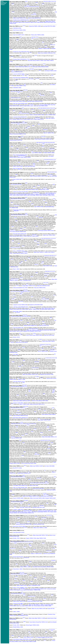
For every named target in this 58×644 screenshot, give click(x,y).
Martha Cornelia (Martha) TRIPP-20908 (40, 401)
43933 (53, 172)
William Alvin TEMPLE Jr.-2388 (33, 330)
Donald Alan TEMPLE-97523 (31, 22)
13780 (12, 408)
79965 (17, 40)
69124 (17, 98)
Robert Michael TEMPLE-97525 (43, 22)
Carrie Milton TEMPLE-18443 (49, 195)
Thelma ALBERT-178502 (21, 86)
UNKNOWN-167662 (17, 28)
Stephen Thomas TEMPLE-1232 (30, 326)
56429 (47, 160)
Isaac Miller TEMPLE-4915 (25, 507)
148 (45, 256)
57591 (34, 329)
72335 (17, 91)
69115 (48, 108)
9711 (50, 629)
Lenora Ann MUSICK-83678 (19, 74)
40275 (44, 440)
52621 (49, 239)
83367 (26, 123)
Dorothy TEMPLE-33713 (28, 119)
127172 (22, 239)
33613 (38, 478)
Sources (3, 5)
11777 (12, 291)
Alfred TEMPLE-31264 (48, 266)
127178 (48, 274)
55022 (44, 143)
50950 (16, 387)
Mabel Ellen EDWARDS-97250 (43, 286)
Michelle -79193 (16, 538)
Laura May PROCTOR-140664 (49, 26)
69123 (32, 104)
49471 (17, 199)
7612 (32, 151)
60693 (33, 69)
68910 (16, 542)
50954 (23, 387)
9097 (42, 136)
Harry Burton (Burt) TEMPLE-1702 (27, 513)
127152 (24, 26)
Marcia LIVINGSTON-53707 (17, 72)
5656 (46, 256)
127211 (23, 542)
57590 (26, 315)
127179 (46, 276)
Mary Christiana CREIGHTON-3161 (21, 416)
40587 (24, 622)
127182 (45, 299)
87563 (30, 7)
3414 (28, 535)
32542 (50, 358)
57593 (29, 317)
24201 (20, 502)
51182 (16, 594)
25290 (12, 215)
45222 (42, 143)
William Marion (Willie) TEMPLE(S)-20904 (22, 401)
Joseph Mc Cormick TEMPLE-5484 (20, 305)
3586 (42, 345)
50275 (23, 574)
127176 (23, 246)
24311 (23, 122)
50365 (20, 317)
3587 (55, 354)
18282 (13, 317)
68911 (19, 542)
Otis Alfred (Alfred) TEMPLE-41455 (47, 309)
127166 (51, 175)
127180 (47, 283)
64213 (24, 618)
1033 (19, 312)
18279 (25, 501)
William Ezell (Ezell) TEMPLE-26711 (37, 404)
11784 (34, 308)
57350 (19, 215)
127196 (27, 424)
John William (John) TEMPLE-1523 (20, 486)
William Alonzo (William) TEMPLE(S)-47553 (47, 53)
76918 (18, 184)
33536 (24, 407)
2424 (12, 247)
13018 (14, 184)
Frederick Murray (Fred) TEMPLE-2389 (47, 330)
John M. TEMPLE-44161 (43, 351)
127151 (38, 7)
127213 (29, 542)
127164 (47, 164)
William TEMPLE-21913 (22, 585)
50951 (19, 387)
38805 (37, 143)
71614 (21, 408)
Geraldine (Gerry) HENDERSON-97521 (21, 20)
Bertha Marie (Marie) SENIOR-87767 (21, 418)
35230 (32, 79)
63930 (19, 123)
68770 (46, 129)
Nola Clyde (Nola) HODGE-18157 (20, 234)
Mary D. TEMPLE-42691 (25, 404)
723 (36, 377)
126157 (21, 594)
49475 (17, 211)
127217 (50, 551)
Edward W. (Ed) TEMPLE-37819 (23, 590)
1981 (32, 37)
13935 (20, 440)
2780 (34, 193)
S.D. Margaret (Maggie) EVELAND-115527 (44, 637)
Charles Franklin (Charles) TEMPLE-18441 (21, 195)
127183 (48, 299)
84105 (41, 340)
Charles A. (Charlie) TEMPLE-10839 (37, 115)
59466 (37, 483)
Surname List (4, 3)
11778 (14, 291)
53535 (26, 291)
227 (46, 358)
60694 (52, 75)
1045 (20, 334)
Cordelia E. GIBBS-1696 (18, 510)
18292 (40, 506)
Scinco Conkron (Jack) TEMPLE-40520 (34, 335)
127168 (18, 205)
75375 (20, 55)
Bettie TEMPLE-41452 (46, 308)
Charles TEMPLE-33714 (39, 119)
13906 (13, 502)
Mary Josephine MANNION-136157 (20, 155)
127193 (24, 408)
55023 (47, 143)
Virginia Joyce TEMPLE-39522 (49, 235)
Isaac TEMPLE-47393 (39, 207)
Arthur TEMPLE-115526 (29, 637)
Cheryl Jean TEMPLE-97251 (40, 288)
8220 (42, 83)
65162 (52, 160)
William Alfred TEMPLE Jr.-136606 (41, 252)
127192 (27, 407)
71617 (39, 419)
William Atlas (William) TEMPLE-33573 (30, 374)
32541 (48, 358)
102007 (25, 385)
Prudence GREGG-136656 (49, 153)
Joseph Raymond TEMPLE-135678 (20, 253)
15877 (44, 345)
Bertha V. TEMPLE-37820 (35, 590)
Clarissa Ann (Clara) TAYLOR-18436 (20, 192)
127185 (47, 345)
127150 (35, 7)
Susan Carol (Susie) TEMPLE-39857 (24, 606)
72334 (14, 91)
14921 (21, 503)
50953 (21, 387)
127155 (44, 64)
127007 (13, 299)
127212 (26, 542)
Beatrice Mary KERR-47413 (19, 210)
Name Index (4, 4)
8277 (22, 592)
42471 (38, 21)
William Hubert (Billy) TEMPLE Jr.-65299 (37, 618)
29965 (23, 291)
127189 (38, 362)
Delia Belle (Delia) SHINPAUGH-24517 (35, 101)
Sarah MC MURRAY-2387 (18, 328)
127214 (32, 542)
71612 (19, 408)
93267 (45, 495)
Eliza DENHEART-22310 (23, 615)
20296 (14, 574)
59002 (12, 123)
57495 (14, 542)
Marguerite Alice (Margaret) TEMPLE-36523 (32, 331)
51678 (14, 98)
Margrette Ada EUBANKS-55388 (47, 374)
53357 (30, 69)
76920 (38, 193)
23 (29, 65)
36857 (27, 501)
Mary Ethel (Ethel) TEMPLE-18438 (23, 194)
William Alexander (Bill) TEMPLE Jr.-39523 (18, 236)
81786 (22, 136)
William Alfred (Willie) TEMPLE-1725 (49, 437)
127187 (53, 358)
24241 (26, 198)
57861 (53, 256)
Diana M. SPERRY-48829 (18, 498)
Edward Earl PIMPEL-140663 (35, 26)
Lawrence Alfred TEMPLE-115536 (29, 642)
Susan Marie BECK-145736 (19, 532)
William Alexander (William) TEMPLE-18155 (39, 176)
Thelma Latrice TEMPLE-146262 (38, 35)
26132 (51, 172)
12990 (21, 291)
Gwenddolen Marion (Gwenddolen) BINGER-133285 (43, 567)
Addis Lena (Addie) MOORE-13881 (20, 488)
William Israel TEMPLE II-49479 (36, 466)
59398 (21, 294)
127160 (28, 113)
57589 (32, 329)
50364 (18, 317)
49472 (19, 199)
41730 (51, 515)
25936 (14, 408)
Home (2, 2)
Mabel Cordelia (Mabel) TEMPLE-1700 (42, 512)
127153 (37, 37)
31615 (35, 454)
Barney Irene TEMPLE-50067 (22, 309)
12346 (26, 90)
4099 (34, 489)
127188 (56, 358)
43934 (17, 215)
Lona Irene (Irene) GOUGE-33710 (20, 117)
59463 (19, 477)
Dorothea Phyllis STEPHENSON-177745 (21, 59)
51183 (19, 594)
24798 (26, 290)
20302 (15, 583)
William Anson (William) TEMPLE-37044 (31, 496)
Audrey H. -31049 (21, 379)
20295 (12, 574)
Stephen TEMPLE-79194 (31, 538)
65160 (50, 160)
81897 (22, 614)
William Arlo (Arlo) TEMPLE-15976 (39, 609)
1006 (35, 362)
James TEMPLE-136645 (37, 153)
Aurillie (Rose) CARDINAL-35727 (24, 473)
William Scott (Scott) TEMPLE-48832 (37, 498)
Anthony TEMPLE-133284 (25, 567)
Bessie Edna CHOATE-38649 (47, 496)
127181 (28, 291)
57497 (12, 548)
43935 (40, 218)
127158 (51, 108)
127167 (24, 199)
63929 (17, 123)
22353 (26, 527)
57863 (20, 263)
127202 (49, 445)
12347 (41, 95)
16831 (14, 387)
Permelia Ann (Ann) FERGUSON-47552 (21, 52)
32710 (54, 629)
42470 (25, 7)
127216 (55, 545)
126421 (26, 1)
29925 (12, 279)
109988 (49, 1)
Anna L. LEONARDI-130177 (19, 251)
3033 (52, 561)
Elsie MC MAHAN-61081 (18, 557)
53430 (26, 214)
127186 (49, 345)
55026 (54, 143)
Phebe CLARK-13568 (34, 486)
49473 (21, 199)
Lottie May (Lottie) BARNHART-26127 (21, 307)
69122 (12, 91)
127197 (29, 424)
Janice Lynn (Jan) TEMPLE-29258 (41, 106)
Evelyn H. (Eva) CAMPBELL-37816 (20, 588)
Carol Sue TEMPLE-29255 (45, 105)
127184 (34, 334)
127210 (18, 523)
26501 (39, 108)
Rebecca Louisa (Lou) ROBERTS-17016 (18, 134)
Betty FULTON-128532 (18, 168)
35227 (30, 79)
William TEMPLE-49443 (18, 166)
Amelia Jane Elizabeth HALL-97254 (20, 288)
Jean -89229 (16, 355)
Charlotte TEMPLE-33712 (18, 119)
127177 (55, 256)
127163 (54, 160)
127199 (35, 424)
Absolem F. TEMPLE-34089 (44, 49)
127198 (32, 424)
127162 (53, 149)
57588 (24, 315)
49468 (12, 199)
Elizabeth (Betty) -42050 (18, 627)
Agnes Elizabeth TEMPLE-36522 (16, 331)
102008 (54, 390)
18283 (18, 502)
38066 (42, 108)
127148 (52, 1)
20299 (19, 574)
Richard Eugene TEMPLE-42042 (33, 625)
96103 (13, 636)
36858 (31, 510)
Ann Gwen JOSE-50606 (50, 466)
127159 (54, 108)
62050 (46, 46)
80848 (28, 323)
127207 (48, 483)
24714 (16, 317)
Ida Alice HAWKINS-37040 (39, 524)
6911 (20, 573)
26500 (23, 108)
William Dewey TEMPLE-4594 (19, 601)
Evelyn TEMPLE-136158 (25, 157)
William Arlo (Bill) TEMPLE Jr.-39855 (36, 605)
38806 (40, 143)
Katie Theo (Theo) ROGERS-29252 (20, 104)
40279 (46, 440)
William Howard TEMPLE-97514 (20, 18)
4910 (19, 301)
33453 (51, 45)
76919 (20, 184)
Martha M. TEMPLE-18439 (36, 194)
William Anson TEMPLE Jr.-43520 (40, 528)
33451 (34, 37)
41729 (48, 515)
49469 (14, 199)
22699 (24, 476)
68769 (24, 123)
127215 (43, 543)
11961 (42, 239)
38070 (39, 118)
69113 (46, 108)
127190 (37, 368)
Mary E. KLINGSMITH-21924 (34, 585)
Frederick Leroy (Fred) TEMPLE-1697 (46, 511)
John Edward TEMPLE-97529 (19, 22)
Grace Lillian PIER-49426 (30, 166)
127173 (52, 239)
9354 (24, 290)
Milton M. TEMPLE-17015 (49, 133)
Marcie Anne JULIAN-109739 (22, 342)
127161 (29, 127)
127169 (24, 215)
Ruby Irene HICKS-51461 (49, 335)
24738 (36, 489)
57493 (12, 542)
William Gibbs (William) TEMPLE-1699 (26, 512)
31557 (44, 283)
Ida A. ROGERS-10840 (51, 115)
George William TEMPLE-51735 (29, 286)
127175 (35, 241)
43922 (13, 226)
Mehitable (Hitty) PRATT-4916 (39, 507)
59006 (14, 123)
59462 (17, 477)
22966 (44, 136)
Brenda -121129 (16, 337)
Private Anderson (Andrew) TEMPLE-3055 (43, 139)
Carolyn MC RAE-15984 (18, 603)
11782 (42, 299)
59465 (21, 477)
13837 (32, 483)
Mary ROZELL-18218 (44, 190)
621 (12, 184)
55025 (51, 143)
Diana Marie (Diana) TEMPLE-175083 (35, 61)
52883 (26, 183)
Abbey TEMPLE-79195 (41, 538)
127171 (14, 230)
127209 (45, 518)
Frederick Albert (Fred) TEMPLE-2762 (23, 67)
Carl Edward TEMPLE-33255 (51, 71)
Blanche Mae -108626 (17, 311)
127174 (54, 239)
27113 (46, 188)
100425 (35, 578)
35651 (19, 169)
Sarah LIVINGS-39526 (18, 179)
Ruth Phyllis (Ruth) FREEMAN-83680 (21, 78)
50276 (26, 574)
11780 (19, 291)
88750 (17, 433)
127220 (31, 600)
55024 (49, 143)
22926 (14, 477)
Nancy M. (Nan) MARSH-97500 (34, 18)
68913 (21, 542)
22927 (35, 483)
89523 (54, 561)
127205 (42, 483)
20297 (17, 574)
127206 (45, 483)
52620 (47, 239)
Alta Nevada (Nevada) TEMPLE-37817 (39, 589)
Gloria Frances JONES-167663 (19, 30)
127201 (52, 443)
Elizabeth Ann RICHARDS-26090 (36, 305)
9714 (52, 629)
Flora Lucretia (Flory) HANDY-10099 (29, 463)
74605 (38, 377)
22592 (45, 239)
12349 (43, 95)
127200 (49, 440)
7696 (24, 90)
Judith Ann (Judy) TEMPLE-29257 (26, 106)
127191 (18, 395)
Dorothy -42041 (16, 625)
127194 (20, 413)
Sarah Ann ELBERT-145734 (19, 35)
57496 (35, 550)
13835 (15, 507)
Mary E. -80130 (16, 269)
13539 (14, 594)
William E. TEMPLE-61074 (36, 554)
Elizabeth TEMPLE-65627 (51, 498)
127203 (49, 448)
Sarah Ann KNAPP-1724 (44, 326)
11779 (17, 291)
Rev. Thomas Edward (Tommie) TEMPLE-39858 (41, 606)
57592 (27, 317)
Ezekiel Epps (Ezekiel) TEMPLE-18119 (46, 231)
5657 (48, 256)
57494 (26, 558)
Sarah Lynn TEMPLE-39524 (33, 236)
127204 (24, 477)
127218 (23, 573)
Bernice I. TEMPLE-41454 (34, 309)
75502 (27, 7)
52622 (26, 252)
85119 (25, 466)
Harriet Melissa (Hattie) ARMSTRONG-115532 (22, 639)
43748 (23, 456)
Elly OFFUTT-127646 (17, 468)
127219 (24, 594)
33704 (45, 160)
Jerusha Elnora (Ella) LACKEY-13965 (35, 601)
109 (21, 341)
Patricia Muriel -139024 (18, 569)
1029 (17, 312)
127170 (27, 215)
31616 (42, 440)
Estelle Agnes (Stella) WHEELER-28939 (40, 67)
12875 (48, 172)
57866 (43, 262)
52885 (16, 184)
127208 (45, 494)
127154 (36, 55)
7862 (23, 385)
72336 (19, 91)
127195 (22, 422)
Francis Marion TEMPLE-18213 (32, 190)
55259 (47, 1)
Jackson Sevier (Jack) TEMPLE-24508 (17, 101)
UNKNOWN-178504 (17, 88)
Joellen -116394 (16, 612)
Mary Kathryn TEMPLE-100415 (44, 420)
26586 (21, 574)
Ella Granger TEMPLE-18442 (36, 195)
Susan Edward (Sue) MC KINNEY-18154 (18, 232)
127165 (55, 172)
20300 (24, 580)
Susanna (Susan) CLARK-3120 (16, 140)
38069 (44, 108)
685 (24, 510)
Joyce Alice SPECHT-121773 (19, 382)
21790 (12, 477)
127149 (55, 1)
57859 (50, 256)
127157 (21, 91)
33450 (20, 37)
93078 (22, 502)
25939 (17, 408)
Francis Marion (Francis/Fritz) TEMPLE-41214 (39, 622)
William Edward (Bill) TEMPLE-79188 (40, 535)
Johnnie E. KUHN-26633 (18, 403)
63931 (21, 123)
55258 (44, 1)
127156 (31, 65)
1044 (12, 594)
